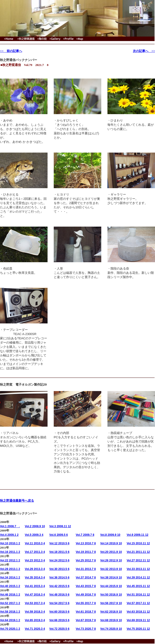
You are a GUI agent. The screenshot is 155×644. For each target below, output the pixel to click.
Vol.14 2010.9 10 (111, 543)
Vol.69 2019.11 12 (138, 620)
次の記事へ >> (144, 51)
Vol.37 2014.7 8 (86, 578)
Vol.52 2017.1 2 (10, 603)
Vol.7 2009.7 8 (85, 535)
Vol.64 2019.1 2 (10, 620)
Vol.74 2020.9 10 (111, 629)
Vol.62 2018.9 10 (111, 612)
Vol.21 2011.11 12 (138, 552)
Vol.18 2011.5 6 (59, 552)
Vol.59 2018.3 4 (35, 612)
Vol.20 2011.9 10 (111, 552)
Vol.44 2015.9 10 (111, 586)
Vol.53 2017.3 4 (35, 603)
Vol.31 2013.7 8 (86, 569)
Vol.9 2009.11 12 (138, 535)
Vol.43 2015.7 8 (86, 586)
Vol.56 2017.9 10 (111, 603)
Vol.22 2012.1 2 (10, 560)
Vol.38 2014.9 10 (111, 578)
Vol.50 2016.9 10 (111, 595)
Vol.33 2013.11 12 (138, 569)
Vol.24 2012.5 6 (59, 560)
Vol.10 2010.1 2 (10, 543)
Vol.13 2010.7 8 (86, 543)
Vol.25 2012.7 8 (86, 560)
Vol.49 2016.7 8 (86, 595)
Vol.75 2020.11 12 (138, 629)
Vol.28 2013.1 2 (10, 569)
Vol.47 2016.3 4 (35, 595)
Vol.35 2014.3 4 (35, 578)
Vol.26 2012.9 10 (111, 560)
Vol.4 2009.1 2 (9, 535)
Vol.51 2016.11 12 (138, 595)
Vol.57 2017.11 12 (138, 603)
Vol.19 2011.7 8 (86, 552)
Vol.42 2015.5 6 (59, 586)
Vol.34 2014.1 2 (10, 578)
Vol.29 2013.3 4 (35, 569)
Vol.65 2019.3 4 (35, 620)
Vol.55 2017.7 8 (86, 603)
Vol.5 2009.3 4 (34, 535)
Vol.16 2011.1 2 (10, 552)
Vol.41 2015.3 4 (35, 586)
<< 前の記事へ (11, 51)
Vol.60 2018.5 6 (59, 612)
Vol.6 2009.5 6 (58, 535)
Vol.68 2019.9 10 (111, 620)
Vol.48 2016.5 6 (59, 595)
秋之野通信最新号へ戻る (17, 501)
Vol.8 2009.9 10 (110, 535)
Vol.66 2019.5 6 (59, 620)
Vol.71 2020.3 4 (35, 629)
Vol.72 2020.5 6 (59, 629)
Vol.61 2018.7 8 (86, 612)
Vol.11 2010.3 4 (35, 543)
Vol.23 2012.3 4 (35, 560)
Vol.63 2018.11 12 (138, 612)
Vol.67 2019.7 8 (86, 620)
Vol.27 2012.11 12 (138, 560)
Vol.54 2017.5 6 (59, 603)
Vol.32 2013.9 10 (111, 569)
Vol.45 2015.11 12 (138, 586)
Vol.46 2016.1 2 (10, 595)
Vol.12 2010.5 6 (59, 543)
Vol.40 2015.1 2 (10, 586)
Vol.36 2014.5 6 (59, 578)
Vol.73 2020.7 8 (86, 629)
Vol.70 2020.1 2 (10, 629)
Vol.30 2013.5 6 (59, 569)
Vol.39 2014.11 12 (138, 578)
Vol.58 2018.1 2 (10, 612)
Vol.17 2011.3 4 (35, 552)
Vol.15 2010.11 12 (138, 543)
